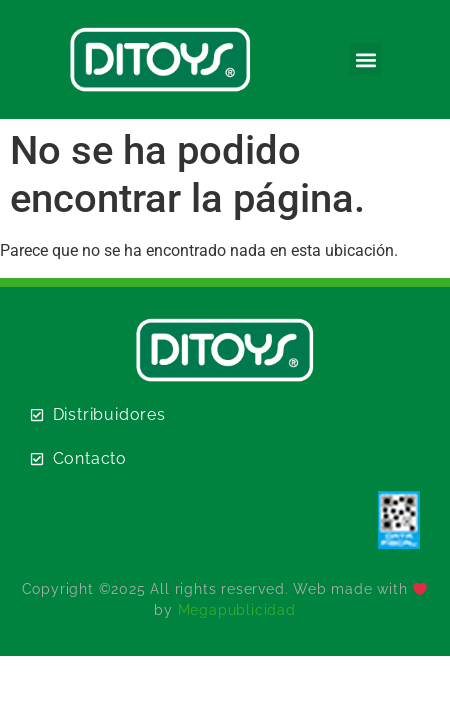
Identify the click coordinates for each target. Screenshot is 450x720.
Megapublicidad (237, 610)
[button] (365, 59)
